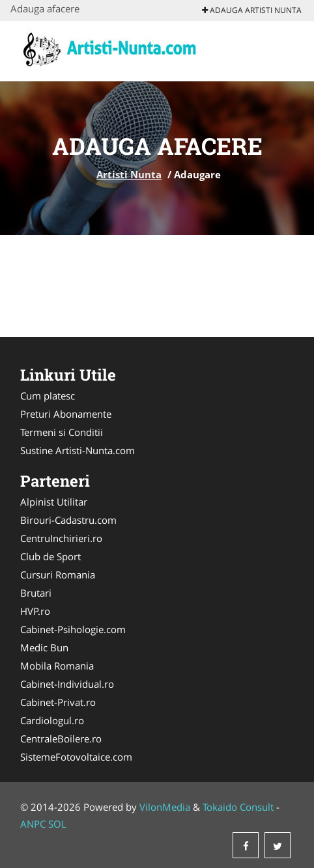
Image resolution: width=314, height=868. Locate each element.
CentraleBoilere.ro (61, 739)
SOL (57, 824)
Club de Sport (50, 556)
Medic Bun (44, 647)
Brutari (36, 593)
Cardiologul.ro (52, 720)
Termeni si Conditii (62, 432)
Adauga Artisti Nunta (252, 10)
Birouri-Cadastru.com (68, 520)
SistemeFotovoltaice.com (76, 757)
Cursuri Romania (58, 575)
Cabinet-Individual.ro (67, 684)
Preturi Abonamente (66, 414)
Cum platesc (48, 396)
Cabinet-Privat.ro (58, 702)
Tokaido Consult (238, 807)
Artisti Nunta (129, 174)
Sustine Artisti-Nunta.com (78, 450)
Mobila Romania (57, 666)
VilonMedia (165, 807)
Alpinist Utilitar (54, 502)
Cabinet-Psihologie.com (73, 629)
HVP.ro (35, 611)
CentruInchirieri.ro (61, 538)
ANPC (33, 824)
